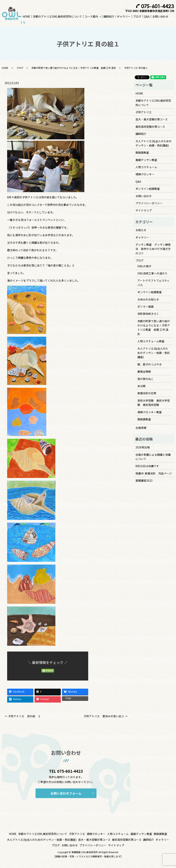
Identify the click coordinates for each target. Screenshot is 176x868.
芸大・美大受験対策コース (152, 119)
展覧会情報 (144, 371)
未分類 (141, 386)
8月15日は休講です (147, 466)
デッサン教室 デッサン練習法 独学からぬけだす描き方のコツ (153, 249)
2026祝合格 (143, 447)
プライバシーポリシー (149, 203)
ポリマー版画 (146, 307)
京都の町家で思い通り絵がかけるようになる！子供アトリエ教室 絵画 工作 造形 (74, 68)
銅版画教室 (142, 152)
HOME (26, 16)
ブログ (137, 16)
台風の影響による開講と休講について (153, 457)
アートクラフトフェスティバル (153, 283)
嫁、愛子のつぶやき (150, 364)
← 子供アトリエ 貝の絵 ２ (23, 716)
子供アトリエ (144, 112)
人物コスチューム (146, 167)
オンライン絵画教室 (148, 189)
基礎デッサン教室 (146, 160)
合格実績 (141, 428)
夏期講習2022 (144, 480)
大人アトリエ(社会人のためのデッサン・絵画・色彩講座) (154, 143)
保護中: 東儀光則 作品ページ (154, 473)
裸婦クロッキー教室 (150, 412)
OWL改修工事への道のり (152, 273)
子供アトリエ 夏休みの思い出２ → (105, 716)
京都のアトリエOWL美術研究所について (58, 16)
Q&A (147, 16)
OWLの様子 (144, 266)
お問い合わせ (160, 16)
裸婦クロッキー (145, 174)
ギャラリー (124, 16)
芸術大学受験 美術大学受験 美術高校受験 (154, 403)
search (26, 22)
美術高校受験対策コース (150, 127)
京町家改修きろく (148, 314)
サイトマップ (144, 210)
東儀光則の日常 (147, 393)
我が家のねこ (146, 379)
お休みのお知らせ (148, 299)
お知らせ (141, 230)
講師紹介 (109, 16)
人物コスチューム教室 (151, 341)
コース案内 (91, 16)
